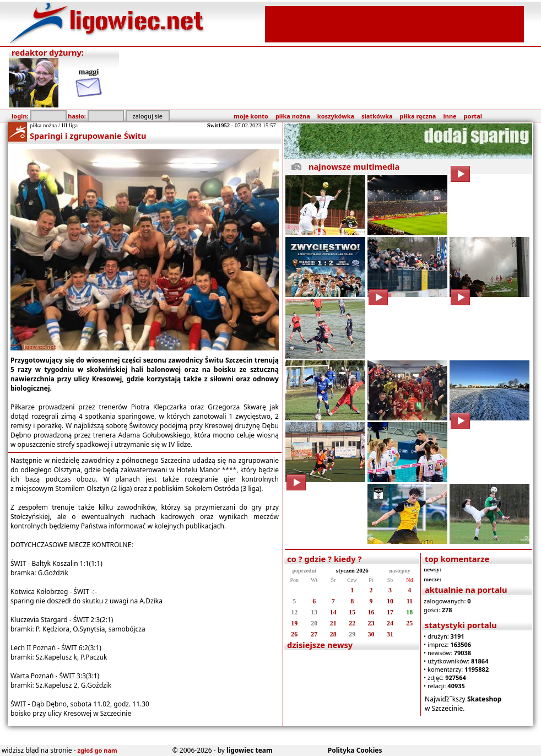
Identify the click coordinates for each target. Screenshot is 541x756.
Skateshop (485, 699)
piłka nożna (293, 116)
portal (473, 116)
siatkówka (377, 116)
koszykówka (336, 116)
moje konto (251, 116)
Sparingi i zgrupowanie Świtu (88, 136)
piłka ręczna (418, 116)
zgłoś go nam (98, 750)
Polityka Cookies (355, 750)
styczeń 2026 (352, 570)
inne (450, 116)
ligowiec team (250, 750)
